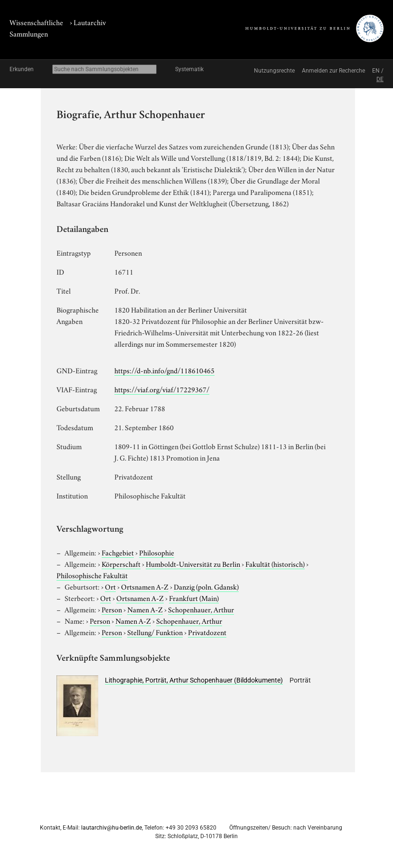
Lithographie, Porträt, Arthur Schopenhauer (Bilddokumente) (194, 680)
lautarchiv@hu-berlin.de (112, 828)
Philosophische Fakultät (92, 575)
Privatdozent (207, 632)
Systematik (189, 69)
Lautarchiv (90, 22)
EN (376, 71)
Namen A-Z (145, 609)
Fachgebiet (118, 552)
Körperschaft (121, 563)
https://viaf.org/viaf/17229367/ (162, 389)
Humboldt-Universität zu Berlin (193, 563)
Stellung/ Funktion (155, 632)
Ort (110, 586)
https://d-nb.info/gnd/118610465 (164, 370)
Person (112, 609)
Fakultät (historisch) (275, 563)
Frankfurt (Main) (194, 598)
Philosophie (157, 552)
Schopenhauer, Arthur (201, 609)
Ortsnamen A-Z (145, 586)
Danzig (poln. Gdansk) (206, 586)
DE (380, 79)
